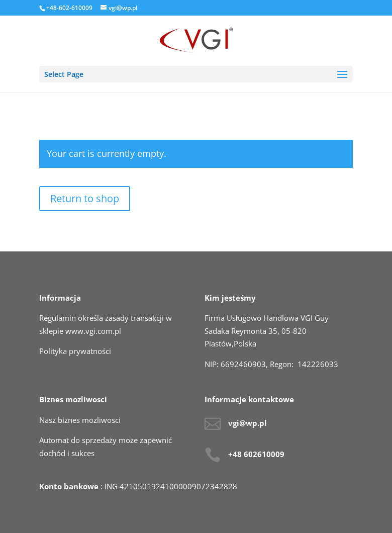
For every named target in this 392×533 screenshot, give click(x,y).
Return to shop (85, 198)
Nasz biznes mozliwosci (80, 420)
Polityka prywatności (75, 351)
